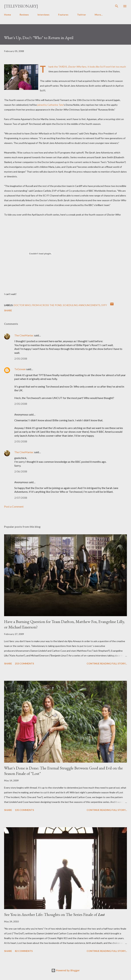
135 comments (24, 810)
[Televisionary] (21, 6)
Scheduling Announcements (82, 305)
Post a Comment (14, 506)
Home (8, 15)
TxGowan (20, 369)
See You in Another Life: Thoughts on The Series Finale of (54, 914)
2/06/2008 (21, 471)
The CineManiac (24, 335)
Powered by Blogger (65, 970)
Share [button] (8, 310)
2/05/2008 (21, 358)
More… (99, 15)
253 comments (24, 663)
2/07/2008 (21, 498)
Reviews (24, 15)
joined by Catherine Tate (50, 105)
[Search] (117, 6)
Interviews (43, 15)
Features (63, 15)
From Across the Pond (47, 305)
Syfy (104, 305)
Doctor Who (22, 305)
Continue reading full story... (107, 663)
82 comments (24, 951)
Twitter (82, 15)
